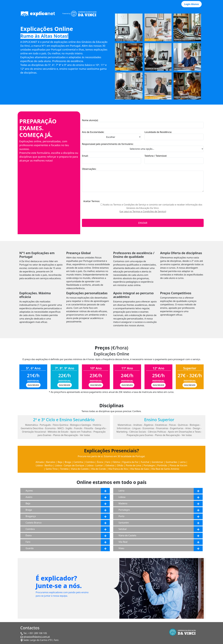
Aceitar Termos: (92, 201)
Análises (138, 425)
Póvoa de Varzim (178, 465)
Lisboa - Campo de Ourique (69, 465)
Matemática (32, 425)
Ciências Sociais (138, 432)
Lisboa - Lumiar (95, 465)
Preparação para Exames (140, 435)
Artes (188, 428)
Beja (60, 462)
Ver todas (85, 435)
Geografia (100, 428)
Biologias (195, 425)
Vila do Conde (98, 469)
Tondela (64, 469)
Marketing (122, 432)
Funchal (145, 462)
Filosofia (89, 428)
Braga (68, 462)
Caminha (78, 462)
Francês (78, 428)
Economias (148, 428)
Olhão (120, 465)
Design (197, 428)
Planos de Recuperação (66, 435)
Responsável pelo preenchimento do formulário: (108, 144)
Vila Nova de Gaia (139, 469)
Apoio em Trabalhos (81, 432)
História (97, 425)
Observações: (89, 169)
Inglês (69, 428)
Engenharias (177, 428)
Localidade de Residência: (158, 132)
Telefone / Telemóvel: (156, 156)
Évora (100, 462)
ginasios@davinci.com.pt (37, 637)
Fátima (116, 462)
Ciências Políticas (157, 432)
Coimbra (90, 462)
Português (45, 425)
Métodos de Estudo (58, 432)
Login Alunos (191, 4)
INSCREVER (33, 385)
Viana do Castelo (80, 469)
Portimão (162, 465)
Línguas (136, 428)
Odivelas (110, 465)
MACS (61, 428)
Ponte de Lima (133, 465)
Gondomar (157, 462)
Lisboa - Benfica (44, 465)
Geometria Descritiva (32, 428)
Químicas (183, 425)
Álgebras (149, 425)
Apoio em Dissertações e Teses (184, 432)
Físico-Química (61, 425)
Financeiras (162, 428)
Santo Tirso (52, 469)
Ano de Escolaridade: (93, 132)
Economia (50, 428)
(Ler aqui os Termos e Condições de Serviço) (143, 211)
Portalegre (149, 465)
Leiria (183, 462)
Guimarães (172, 462)
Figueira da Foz (130, 462)
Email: (85, 156)
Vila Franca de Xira (118, 469)
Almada (40, 462)
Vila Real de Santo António (165, 469)
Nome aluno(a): (90, 120)
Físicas (172, 425)
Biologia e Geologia (80, 425)
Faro (108, 462)
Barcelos (51, 462)
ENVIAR (143, 223)
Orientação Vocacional (34, 432)
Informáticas (124, 428)
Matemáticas (124, 425)
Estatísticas (161, 425)
